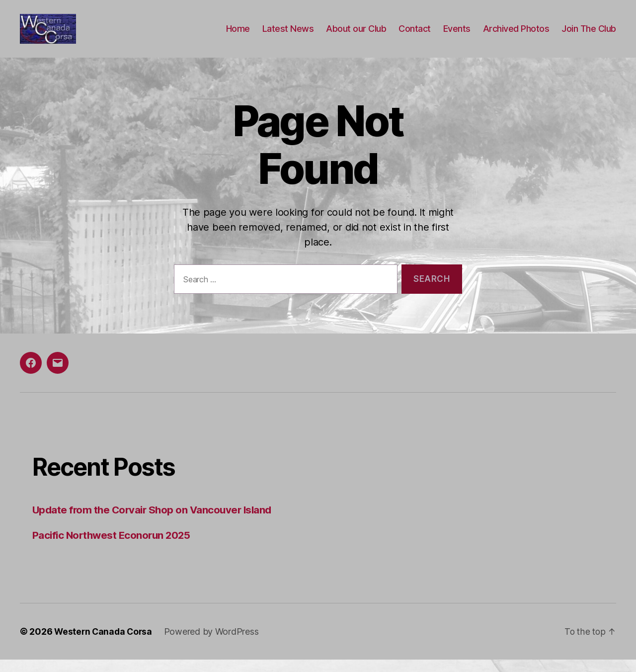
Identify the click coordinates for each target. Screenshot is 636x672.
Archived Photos (516, 35)
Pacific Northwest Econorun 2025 (114, 547)
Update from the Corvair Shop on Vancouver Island (155, 522)
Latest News (288, 35)
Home (238, 35)
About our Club (356, 35)
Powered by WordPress (214, 644)
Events (457, 35)
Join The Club (589, 35)
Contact (415, 35)
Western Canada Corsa (105, 644)
